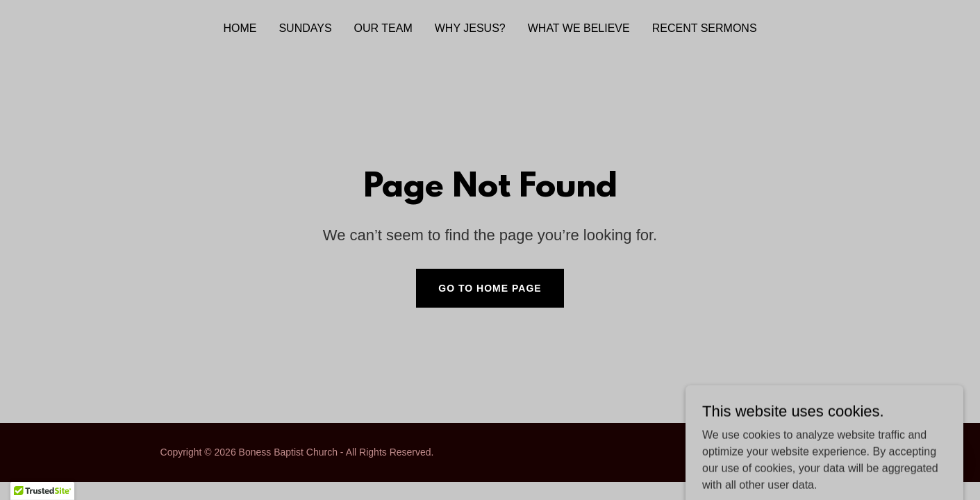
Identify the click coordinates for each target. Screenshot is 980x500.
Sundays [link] (305, 28)
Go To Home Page (490, 288)
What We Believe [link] (579, 28)
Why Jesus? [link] (470, 28)
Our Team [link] (383, 28)
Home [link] (240, 28)
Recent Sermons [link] (705, 28)
